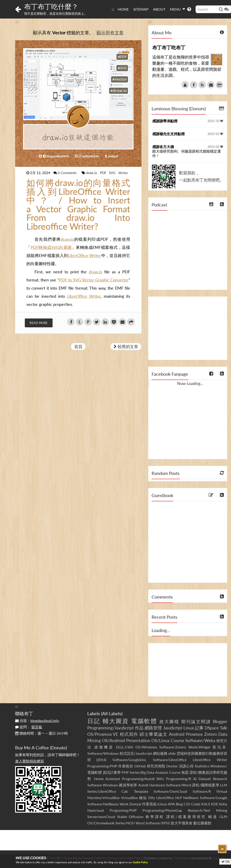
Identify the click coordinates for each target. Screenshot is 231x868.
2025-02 (215, 134)
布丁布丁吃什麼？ (51, 6)
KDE (215, 804)
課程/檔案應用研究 (186, 817)
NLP (179, 798)
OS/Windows (146, 747)
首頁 (78, 347)
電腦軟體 (144, 721)
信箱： (37, 721)
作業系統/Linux (154, 804)
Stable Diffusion (130, 817)
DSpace (212, 728)
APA (171, 804)
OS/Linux (160, 740)
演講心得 (186, 766)
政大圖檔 (169, 721)
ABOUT (159, 9)
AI (195, 779)
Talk (224, 728)
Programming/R (179, 779)
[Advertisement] (188, 328)
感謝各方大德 (163, 147)
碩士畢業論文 (154, 734)
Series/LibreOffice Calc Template (118, 791)
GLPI (223, 817)
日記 (94, 721)
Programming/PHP (102, 766)
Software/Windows (103, 753)
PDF (104, 173)
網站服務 (160, 753)
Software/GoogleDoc (129, 760)
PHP (125, 772)
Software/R (202, 791)
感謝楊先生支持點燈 (169, 134)
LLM (224, 785)
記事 (199, 728)
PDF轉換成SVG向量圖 (51, 247)
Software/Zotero (173, 747)
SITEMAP (141, 9)
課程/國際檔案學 (206, 785)
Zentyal (135, 804)
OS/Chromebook (101, 823)
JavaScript (173, 728)
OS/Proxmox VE (103, 734)
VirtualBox (129, 798)
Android (177, 734)
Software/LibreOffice (170, 760)
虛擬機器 (104, 747)
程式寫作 (129, 734)
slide (172, 753)
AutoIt (143, 785)
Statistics (202, 766)
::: (113, 9)
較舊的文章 (126, 347)
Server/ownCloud (101, 817)
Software (95, 785)
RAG (160, 779)
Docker (172, 766)
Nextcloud (96, 810)
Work (124, 804)
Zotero (211, 734)
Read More (39, 323)
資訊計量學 (112, 772)
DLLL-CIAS (125, 747)
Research (220, 779)
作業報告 (126, 766)
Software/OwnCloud (170, 791)
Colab (196, 804)
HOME (123, 9)
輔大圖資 (116, 721)
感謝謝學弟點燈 (165, 121)
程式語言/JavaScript (136, 753)
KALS (206, 804)
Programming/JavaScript (111, 728)
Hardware (157, 785)
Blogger (220, 721)
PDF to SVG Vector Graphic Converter (94, 280)
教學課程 (155, 817)
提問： (29, 727)
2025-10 (215, 121)
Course (178, 740)
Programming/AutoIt (138, 779)
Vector (123, 173)
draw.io (92, 173)
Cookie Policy (140, 862)
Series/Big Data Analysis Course (155, 772)
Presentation (138, 740)
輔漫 (213, 817)
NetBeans (191, 798)
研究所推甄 (156, 766)
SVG (113, 173)
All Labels (112, 713)
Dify (152, 798)
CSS (187, 804)
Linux (189, 728)
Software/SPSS (158, 823)
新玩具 (220, 747)
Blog (179, 804)
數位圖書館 (202, 823)
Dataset (205, 779)
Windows (110, 785)
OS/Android (113, 740)
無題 (185, 772)
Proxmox (194, 734)
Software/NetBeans (103, 804)
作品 (139, 728)
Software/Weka (200, 740)
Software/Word (179, 785)
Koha (223, 804)
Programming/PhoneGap (162, 810)
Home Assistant (107, 779)
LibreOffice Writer (85, 255)
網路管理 (153, 728)
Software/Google (214, 798)
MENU (177, 9)
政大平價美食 (182, 823)
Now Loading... (190, 383)
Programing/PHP (123, 810)
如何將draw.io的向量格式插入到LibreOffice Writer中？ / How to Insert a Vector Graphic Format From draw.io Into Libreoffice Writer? (78, 204)
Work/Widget (199, 747)
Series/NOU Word (130, 823)
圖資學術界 (128, 785)
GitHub (140, 766)
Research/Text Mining (208, 810)
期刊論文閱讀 (196, 721)
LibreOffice (165, 798)
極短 (143, 798)
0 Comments (68, 173)
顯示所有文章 (110, 33)
